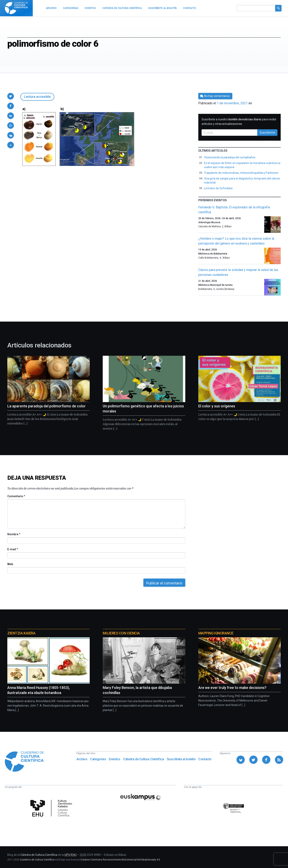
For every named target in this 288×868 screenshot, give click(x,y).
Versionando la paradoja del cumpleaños (230, 157)
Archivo (82, 759)
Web (10, 564)
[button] (11, 96)
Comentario (16, 496)
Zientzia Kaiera (21, 633)
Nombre (14, 534)
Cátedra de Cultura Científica (143, 759)
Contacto (205, 759)
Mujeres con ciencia (121, 633)
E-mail (13, 549)
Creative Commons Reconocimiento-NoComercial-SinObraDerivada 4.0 (120, 860)
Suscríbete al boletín (181, 759)
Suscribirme (267, 133)
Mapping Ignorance (216, 633)
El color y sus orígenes (217, 406)
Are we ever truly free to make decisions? (232, 688)
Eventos (115, 759)
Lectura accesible (37, 97)
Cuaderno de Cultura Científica (37, 860)
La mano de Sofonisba (218, 188)
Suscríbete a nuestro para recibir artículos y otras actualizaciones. (239, 122)
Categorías (98, 759)
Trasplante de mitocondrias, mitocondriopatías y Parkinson (241, 173)
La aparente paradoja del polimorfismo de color (46, 406)
